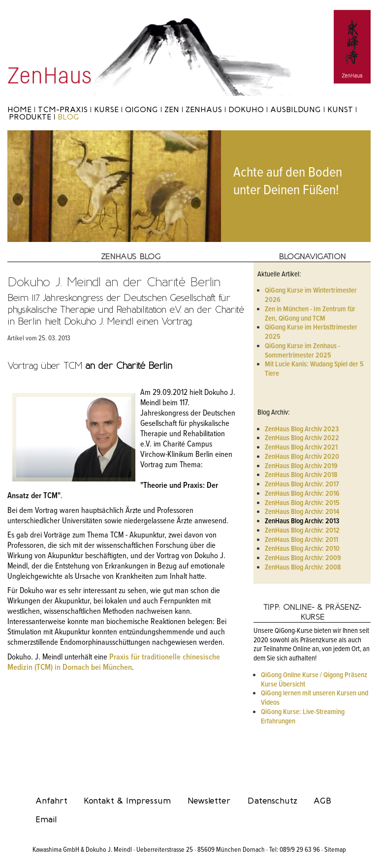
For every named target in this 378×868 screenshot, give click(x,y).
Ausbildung (296, 109)
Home (19, 109)
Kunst (340, 109)
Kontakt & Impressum (127, 801)
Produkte (30, 117)
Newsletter (209, 801)
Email (46, 819)
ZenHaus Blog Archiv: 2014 (302, 512)
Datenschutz (272, 801)
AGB (322, 801)
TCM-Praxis (63, 109)
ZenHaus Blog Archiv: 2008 (303, 568)
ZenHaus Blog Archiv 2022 (302, 438)
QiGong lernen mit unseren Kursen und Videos (315, 698)
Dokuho (246, 109)
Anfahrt (51, 801)
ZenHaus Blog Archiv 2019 (301, 466)
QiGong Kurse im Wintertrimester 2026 (311, 295)
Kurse (106, 109)
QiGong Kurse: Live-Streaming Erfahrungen (303, 717)
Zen (172, 109)
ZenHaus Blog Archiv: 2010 (302, 549)
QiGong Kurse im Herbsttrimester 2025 (311, 332)
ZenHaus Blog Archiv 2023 (302, 429)
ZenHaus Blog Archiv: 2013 (302, 521)
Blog (68, 117)
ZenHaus (204, 109)
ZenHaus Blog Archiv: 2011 (301, 540)
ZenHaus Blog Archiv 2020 (302, 457)
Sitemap (335, 850)
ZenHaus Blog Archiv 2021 (301, 448)
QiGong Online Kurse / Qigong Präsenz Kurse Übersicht (314, 680)
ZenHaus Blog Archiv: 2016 (302, 494)
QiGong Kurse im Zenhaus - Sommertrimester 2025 (302, 351)
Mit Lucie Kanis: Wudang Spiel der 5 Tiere (314, 369)
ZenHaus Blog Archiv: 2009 (303, 558)
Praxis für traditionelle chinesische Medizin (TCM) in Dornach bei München (114, 663)
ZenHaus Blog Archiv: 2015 (302, 503)
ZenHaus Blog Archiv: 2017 (302, 484)
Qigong (142, 109)
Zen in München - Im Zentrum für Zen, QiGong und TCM (310, 314)
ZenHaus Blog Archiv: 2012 (302, 531)
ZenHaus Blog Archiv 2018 (301, 475)
